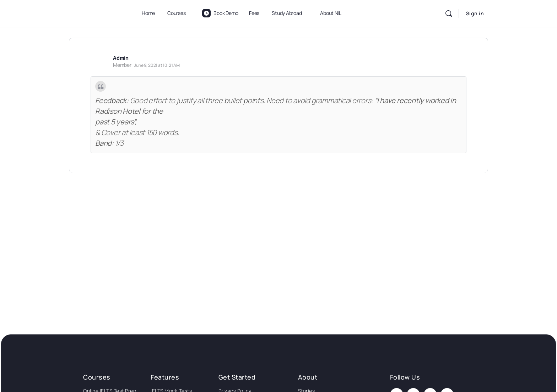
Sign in (475, 13)
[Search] (449, 14)
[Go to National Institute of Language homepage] (97, 12)
